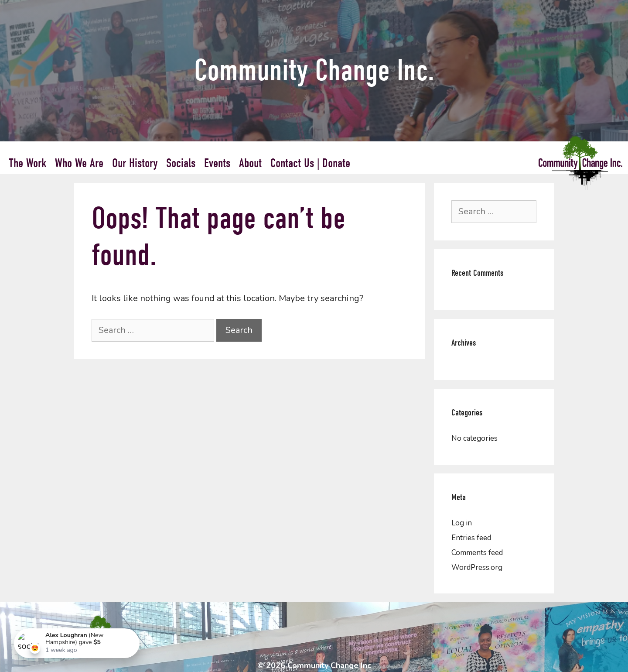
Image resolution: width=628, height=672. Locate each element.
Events (217, 163)
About (250, 163)
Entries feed (471, 538)
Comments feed (477, 553)
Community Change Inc (329, 665)
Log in (462, 523)
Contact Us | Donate (310, 163)
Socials (181, 163)
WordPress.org (477, 567)
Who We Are (79, 163)
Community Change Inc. (314, 70)
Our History (135, 163)
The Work (27, 163)
